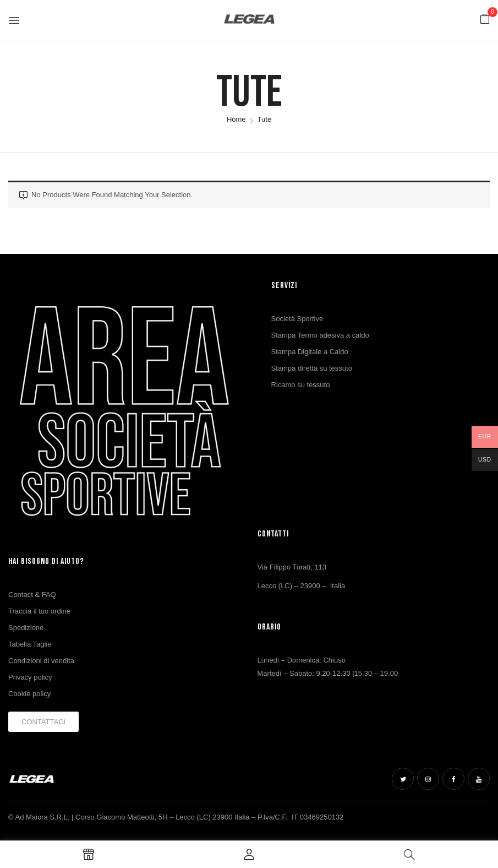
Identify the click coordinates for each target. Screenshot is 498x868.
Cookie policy (29, 694)
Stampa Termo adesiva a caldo (320, 335)
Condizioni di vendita (41, 661)
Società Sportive (297, 319)
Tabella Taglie (30, 644)
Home (236, 119)
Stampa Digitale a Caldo (310, 352)
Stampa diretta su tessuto (312, 368)
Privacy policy (30, 677)
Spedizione (26, 628)
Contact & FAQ (32, 595)
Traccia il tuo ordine (39, 611)
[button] (485, 20)
